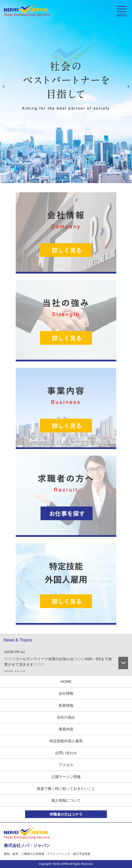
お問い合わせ (66, 753)
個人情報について (66, 800)
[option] (66, 92)
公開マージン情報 (66, 777)
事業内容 (66, 729)
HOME (66, 682)
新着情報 (66, 705)
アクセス (66, 765)
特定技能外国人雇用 (66, 741)
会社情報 (66, 693)
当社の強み (66, 717)
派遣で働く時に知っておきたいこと (66, 789)
